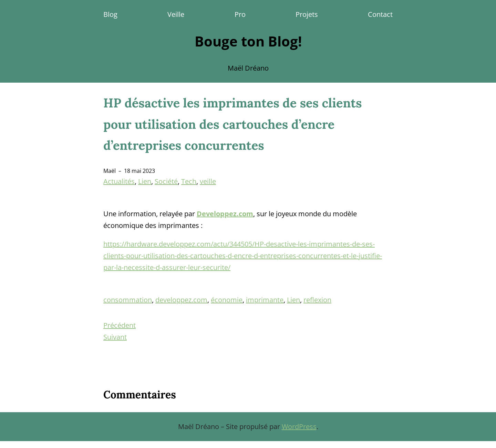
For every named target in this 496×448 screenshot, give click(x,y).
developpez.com (181, 300)
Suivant (115, 337)
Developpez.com (225, 214)
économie (227, 300)
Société (166, 181)
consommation (128, 300)
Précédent (120, 325)
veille (208, 181)
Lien (145, 181)
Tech (189, 181)
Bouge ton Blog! (248, 41)
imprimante (265, 300)
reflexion (317, 300)
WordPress (299, 426)
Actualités (119, 181)
